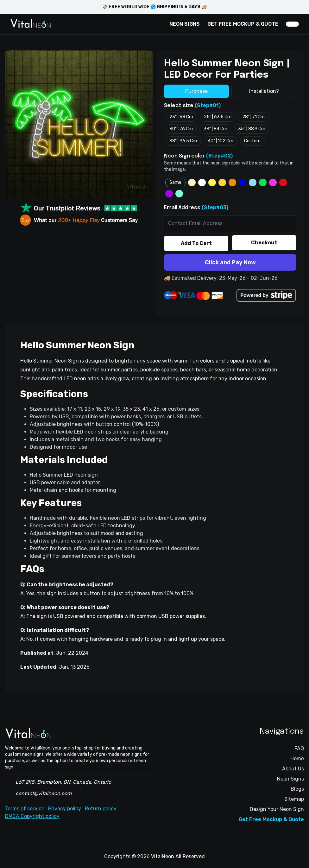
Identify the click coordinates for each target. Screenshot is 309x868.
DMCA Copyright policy (32, 816)
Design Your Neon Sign (277, 809)
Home (297, 759)
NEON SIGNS (185, 24)
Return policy (101, 809)
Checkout (264, 243)
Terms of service (25, 809)
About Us (293, 769)
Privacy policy (65, 809)
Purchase (196, 91)
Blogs (297, 789)
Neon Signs (290, 779)
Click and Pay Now (230, 262)
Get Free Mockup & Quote (271, 819)
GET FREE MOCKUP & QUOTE (243, 24)
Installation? (264, 91)
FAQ (299, 748)
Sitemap (294, 799)
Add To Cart (196, 243)
